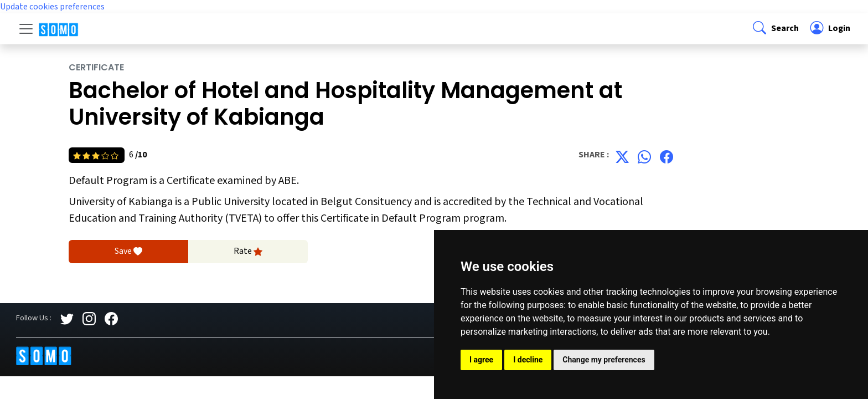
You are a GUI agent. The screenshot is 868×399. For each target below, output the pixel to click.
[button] (775, 29)
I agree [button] (481, 360)
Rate (248, 252)
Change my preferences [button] (604, 360)
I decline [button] (528, 360)
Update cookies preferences (52, 7)
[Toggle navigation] (26, 29)
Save (128, 252)
